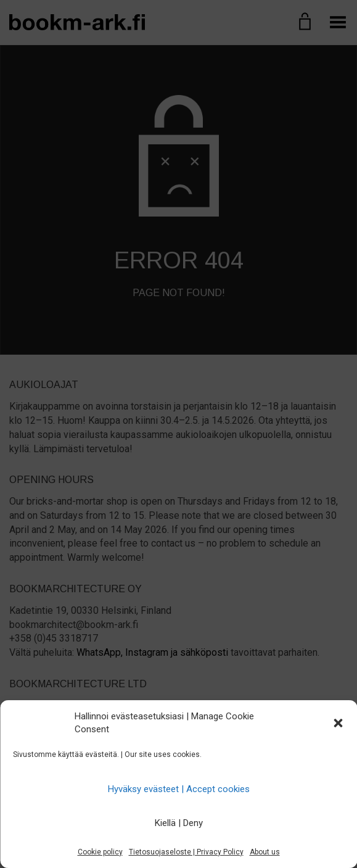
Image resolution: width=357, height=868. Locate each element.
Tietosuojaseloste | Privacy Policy (186, 852)
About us (265, 852)
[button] (338, 723)
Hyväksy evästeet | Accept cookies (179, 789)
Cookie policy (100, 852)
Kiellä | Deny (179, 823)
